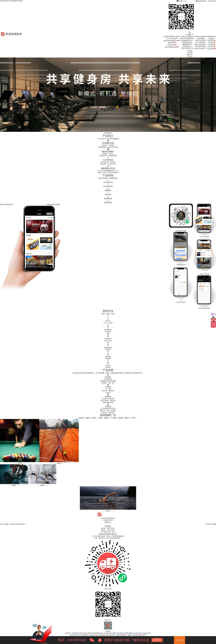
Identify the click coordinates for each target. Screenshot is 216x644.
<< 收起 (179, 640)
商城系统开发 (187, 46)
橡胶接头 (131, 633)
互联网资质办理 (211, 36)
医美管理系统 (211, 40)
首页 (190, 32)
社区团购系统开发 (187, 41)
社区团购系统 (107, 633)
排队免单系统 (83, 633)
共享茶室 (212, 47)
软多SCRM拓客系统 (172, 47)
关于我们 (190, 57)
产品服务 (190, 35)
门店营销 (190, 51)
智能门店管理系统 (201, 44)
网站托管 (211, 38)
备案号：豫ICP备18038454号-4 (137, 635)
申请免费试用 (108, 133)
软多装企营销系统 (201, 48)
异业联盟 (212, 45)
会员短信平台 (138, 633)
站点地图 (213, 524)
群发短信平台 (147, 633)
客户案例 (190, 53)
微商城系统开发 (187, 44)
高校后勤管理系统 (201, 46)
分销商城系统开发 (187, 42)
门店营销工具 (172, 45)
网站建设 (172, 36)
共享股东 (212, 42)
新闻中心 (190, 55)
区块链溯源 (203, 36)
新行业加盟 (125, 633)
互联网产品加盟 (116, 633)
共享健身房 (212, 49)
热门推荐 (166, 36)
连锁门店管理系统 (201, 40)
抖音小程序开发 (172, 39)
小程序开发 (184, 36)
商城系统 (191, 36)
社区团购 (196, 36)
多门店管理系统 (201, 42)
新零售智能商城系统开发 (172, 41)
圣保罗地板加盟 (92, 633)
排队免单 (172, 43)
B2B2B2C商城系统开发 (187, 38)
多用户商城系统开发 (187, 48)
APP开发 (178, 36)
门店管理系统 (201, 38)
